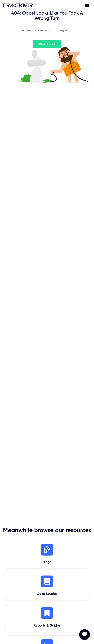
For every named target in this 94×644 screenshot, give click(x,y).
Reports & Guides (47, 626)
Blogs (47, 562)
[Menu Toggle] (89, 5)
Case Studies (47, 594)
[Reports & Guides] (47, 613)
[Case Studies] (47, 581)
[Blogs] (47, 550)
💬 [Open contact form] (85, 635)
